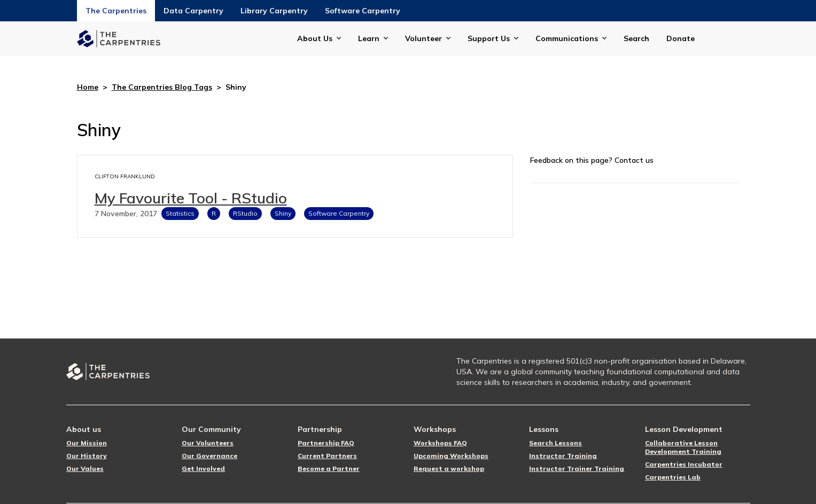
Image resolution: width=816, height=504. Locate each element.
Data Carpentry (193, 11)
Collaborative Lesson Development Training (683, 447)
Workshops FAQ (440, 443)
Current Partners (327, 456)
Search (636, 38)
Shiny (283, 213)
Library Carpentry (274, 11)
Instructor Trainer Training (577, 468)
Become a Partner (329, 468)
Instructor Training (563, 456)
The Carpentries (116, 11)
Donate (681, 38)
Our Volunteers (208, 443)
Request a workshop (449, 468)
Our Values (85, 468)
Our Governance (209, 456)
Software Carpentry (363, 11)
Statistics (180, 213)
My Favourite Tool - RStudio (191, 198)
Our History (87, 456)
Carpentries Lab (673, 477)
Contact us (634, 160)
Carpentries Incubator (684, 464)
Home (88, 87)
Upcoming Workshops (451, 456)
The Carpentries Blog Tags (162, 87)
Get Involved (203, 468)
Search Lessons (555, 443)
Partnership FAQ (326, 443)
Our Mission (87, 443)
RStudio (245, 213)
